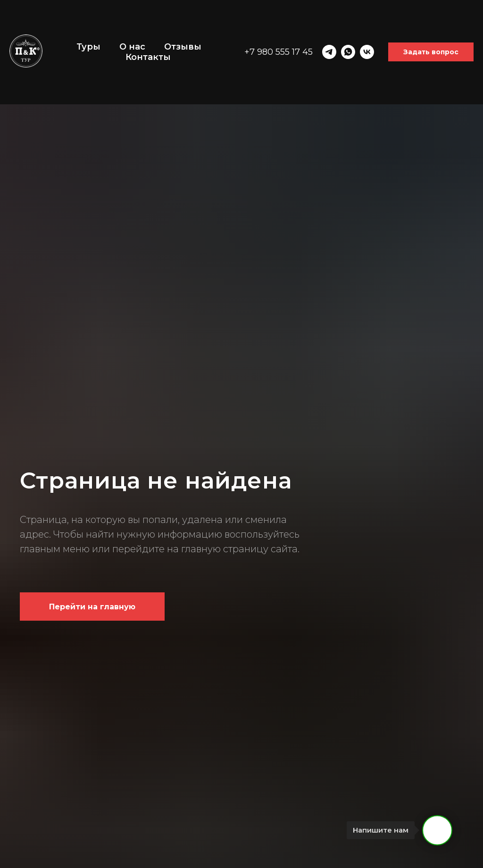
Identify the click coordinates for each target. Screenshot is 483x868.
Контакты (148, 57)
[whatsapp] (348, 52)
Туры (88, 47)
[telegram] (329, 52)
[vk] (367, 52)
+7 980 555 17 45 (279, 52)
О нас (132, 47)
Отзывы (183, 47)
